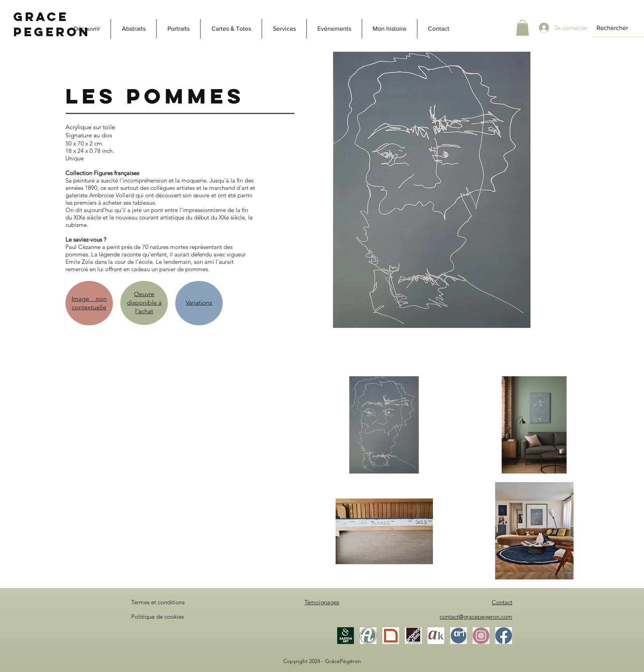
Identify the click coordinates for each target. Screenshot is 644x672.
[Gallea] (391, 636)
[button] (523, 28)
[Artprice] (413, 636)
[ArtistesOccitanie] (458, 636)
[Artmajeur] (368, 636)
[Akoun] (436, 636)
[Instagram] (481, 636)
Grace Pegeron (52, 24)
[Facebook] (504, 636)
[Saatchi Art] (346, 636)
